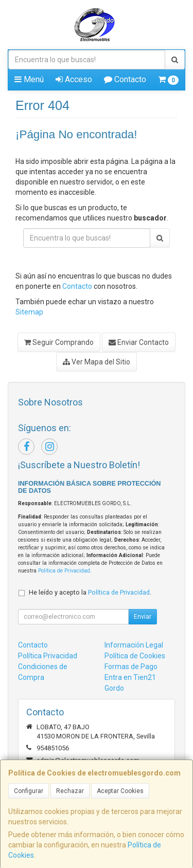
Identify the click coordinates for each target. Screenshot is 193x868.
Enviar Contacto (139, 342)
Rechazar (70, 791)
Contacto (125, 79)
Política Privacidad (48, 656)
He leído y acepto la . (90, 592)
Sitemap (29, 312)
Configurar (29, 791)
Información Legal (134, 645)
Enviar (143, 617)
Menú (29, 79)
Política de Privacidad (64, 571)
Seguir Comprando (59, 342)
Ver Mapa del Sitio (97, 362)
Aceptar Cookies (120, 791)
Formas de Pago (131, 667)
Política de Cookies (135, 656)
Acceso (74, 79)
